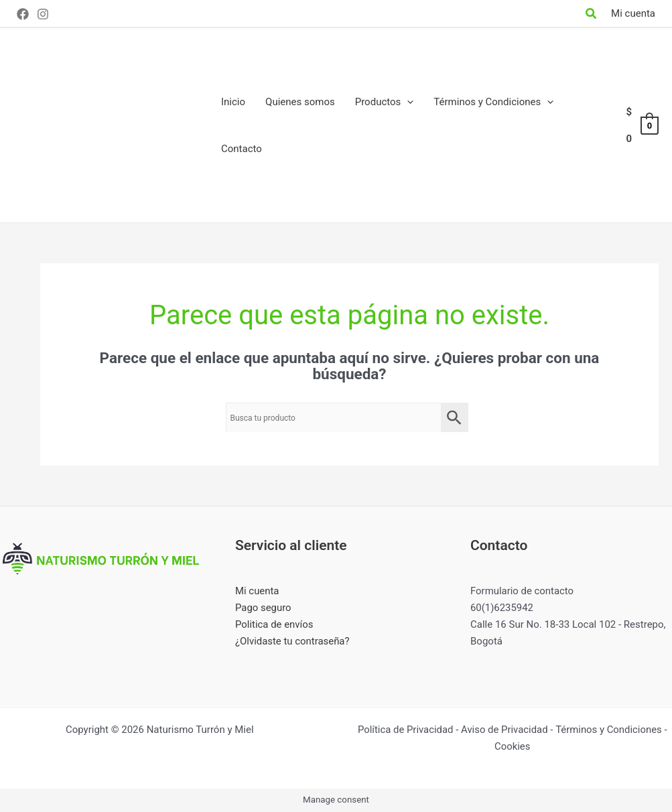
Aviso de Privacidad (505, 730)
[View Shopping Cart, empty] (642, 126)
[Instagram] (43, 14)
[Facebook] (23, 14)
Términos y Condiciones (609, 730)
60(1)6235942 (502, 608)
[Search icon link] (592, 15)
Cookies (513, 746)
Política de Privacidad (405, 730)
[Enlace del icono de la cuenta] (633, 14)
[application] (407, 102)
